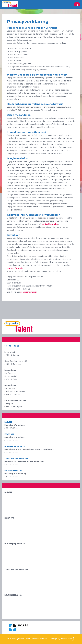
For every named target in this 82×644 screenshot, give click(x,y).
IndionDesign (66, 639)
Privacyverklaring (40, 639)
